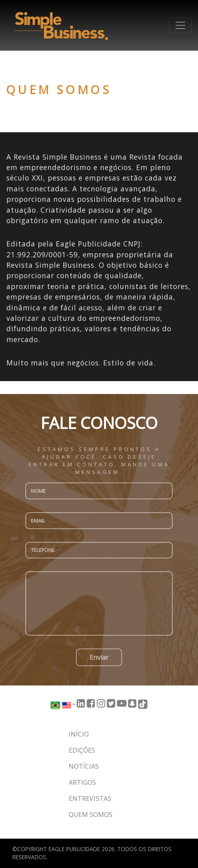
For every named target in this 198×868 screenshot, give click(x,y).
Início (79, 734)
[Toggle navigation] (180, 25)
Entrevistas (90, 798)
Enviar (99, 657)
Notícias (84, 766)
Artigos (82, 782)
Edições (82, 750)
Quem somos (91, 815)
